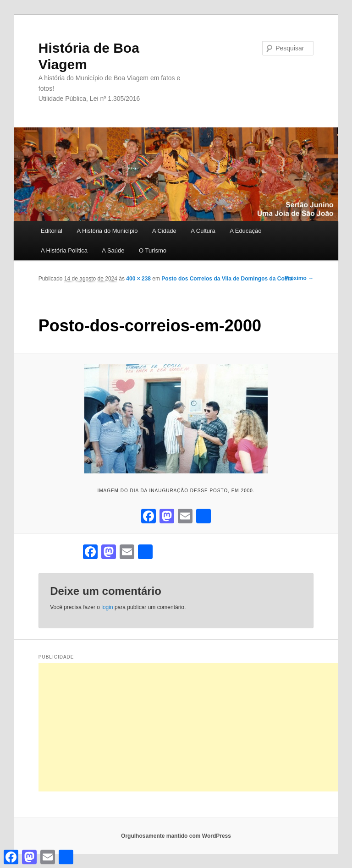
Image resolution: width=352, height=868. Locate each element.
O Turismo (153, 250)
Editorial (52, 231)
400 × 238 (138, 279)
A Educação (245, 231)
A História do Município (107, 231)
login (107, 607)
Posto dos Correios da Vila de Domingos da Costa (227, 279)
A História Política (64, 250)
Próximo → (299, 278)
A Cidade (164, 231)
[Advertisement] (195, 727)
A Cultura (203, 231)
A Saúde (113, 250)
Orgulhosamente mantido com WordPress (176, 836)
